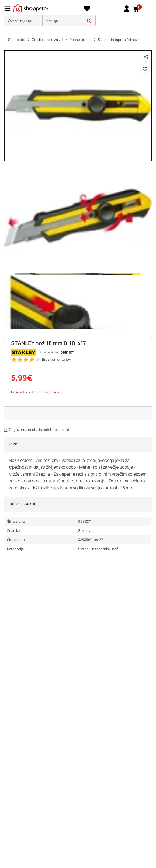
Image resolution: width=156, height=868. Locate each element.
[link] (126, 8)
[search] (69, 21)
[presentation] (78, 14)
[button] (136, 9)
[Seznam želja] (87, 9)
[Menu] (9, 8)
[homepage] (31, 8)
